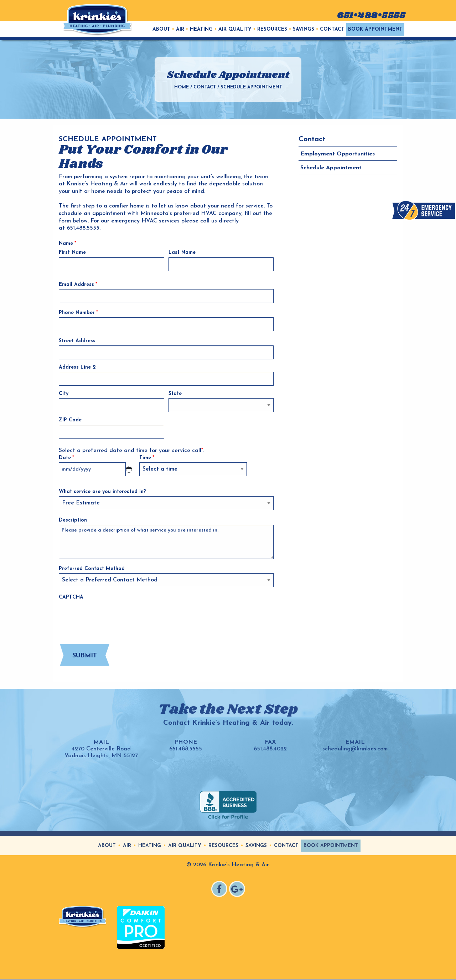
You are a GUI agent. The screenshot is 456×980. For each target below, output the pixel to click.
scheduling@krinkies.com (355, 749)
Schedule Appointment (331, 168)
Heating (201, 29)
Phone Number (78, 313)
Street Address (77, 341)
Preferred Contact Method (92, 569)
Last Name (182, 253)
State (175, 394)
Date (66, 458)
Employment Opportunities (338, 154)
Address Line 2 (77, 367)
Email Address (78, 285)
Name (68, 244)
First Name (72, 253)
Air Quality (235, 29)
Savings (304, 29)
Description (73, 520)
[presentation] (113, 616)
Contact (332, 29)
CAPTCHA (71, 597)
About (161, 29)
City (64, 394)
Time (147, 458)
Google (238, 890)
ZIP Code (70, 420)
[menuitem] (161, 29)
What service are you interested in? (102, 492)
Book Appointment (375, 29)
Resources (272, 29)
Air (180, 29)
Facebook (220, 890)
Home (182, 87)
